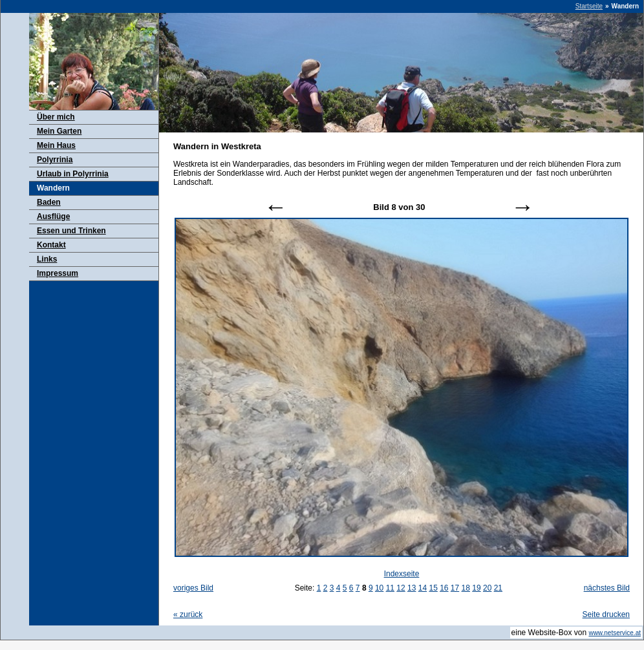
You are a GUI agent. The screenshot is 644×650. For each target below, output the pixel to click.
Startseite (589, 6)
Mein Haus (56, 145)
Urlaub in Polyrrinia (73, 174)
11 (390, 588)
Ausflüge (53, 216)
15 (433, 588)
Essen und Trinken (71, 231)
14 (423, 588)
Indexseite (402, 574)
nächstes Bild (607, 588)
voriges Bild (193, 588)
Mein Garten (59, 131)
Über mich (56, 117)
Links (47, 259)
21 (498, 588)
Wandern (53, 188)
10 (379, 588)
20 (487, 588)
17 (455, 588)
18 (466, 588)
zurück (188, 614)
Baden (49, 202)
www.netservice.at (615, 633)
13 (412, 588)
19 (476, 588)
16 (444, 588)
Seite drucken (606, 614)
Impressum (58, 273)
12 (401, 588)
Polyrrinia (55, 160)
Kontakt (51, 245)
